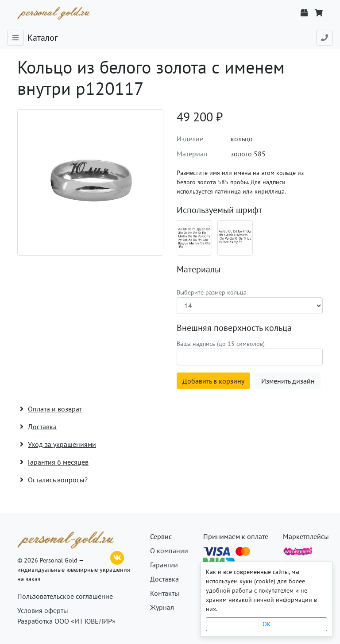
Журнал (162, 607)
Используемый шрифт (219, 210)
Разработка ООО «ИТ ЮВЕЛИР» (66, 621)
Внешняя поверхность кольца (234, 328)
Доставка (164, 579)
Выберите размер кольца (212, 292)
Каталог (42, 38)
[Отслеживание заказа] (304, 13)
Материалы (199, 269)
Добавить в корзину (213, 381)
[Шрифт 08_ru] (194, 238)
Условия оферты (43, 610)
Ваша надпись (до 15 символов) (221, 344)
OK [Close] (267, 624)
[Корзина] (319, 13)
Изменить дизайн (288, 381)
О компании (169, 551)
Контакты (165, 593)
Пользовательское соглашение (65, 596)
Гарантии (164, 565)
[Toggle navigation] (15, 38)
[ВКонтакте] (117, 557)
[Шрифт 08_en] (235, 238)
